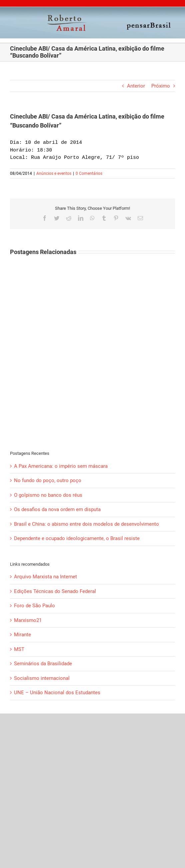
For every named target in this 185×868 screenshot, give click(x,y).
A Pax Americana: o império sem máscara (61, 466)
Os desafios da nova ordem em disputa (57, 509)
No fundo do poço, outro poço (48, 480)
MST (19, 649)
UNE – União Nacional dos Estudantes (57, 693)
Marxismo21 (28, 620)
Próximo (161, 86)
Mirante (22, 635)
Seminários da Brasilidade (43, 664)
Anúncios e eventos (54, 173)
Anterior (136, 86)
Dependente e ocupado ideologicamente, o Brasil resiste (77, 538)
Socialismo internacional (42, 678)
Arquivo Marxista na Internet (45, 577)
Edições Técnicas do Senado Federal (55, 591)
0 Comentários (89, 173)
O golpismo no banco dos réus (48, 495)
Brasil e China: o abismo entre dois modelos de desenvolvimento (86, 524)
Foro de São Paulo (34, 606)
